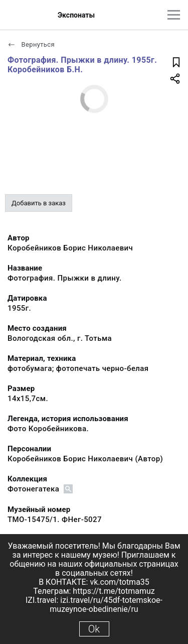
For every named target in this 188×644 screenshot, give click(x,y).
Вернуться (31, 44)
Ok (94, 629)
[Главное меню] (174, 15)
